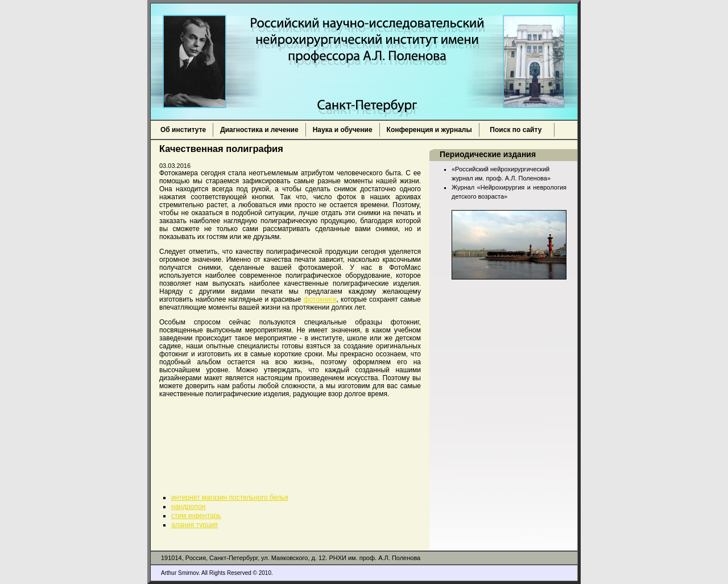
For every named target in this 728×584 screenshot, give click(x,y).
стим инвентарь (196, 516)
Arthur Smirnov (180, 573)
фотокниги (320, 299)
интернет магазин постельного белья (230, 497)
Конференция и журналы (429, 130)
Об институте (183, 130)
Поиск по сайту (517, 130)
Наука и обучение (343, 130)
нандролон (188, 507)
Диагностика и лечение (259, 130)
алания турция (195, 525)
